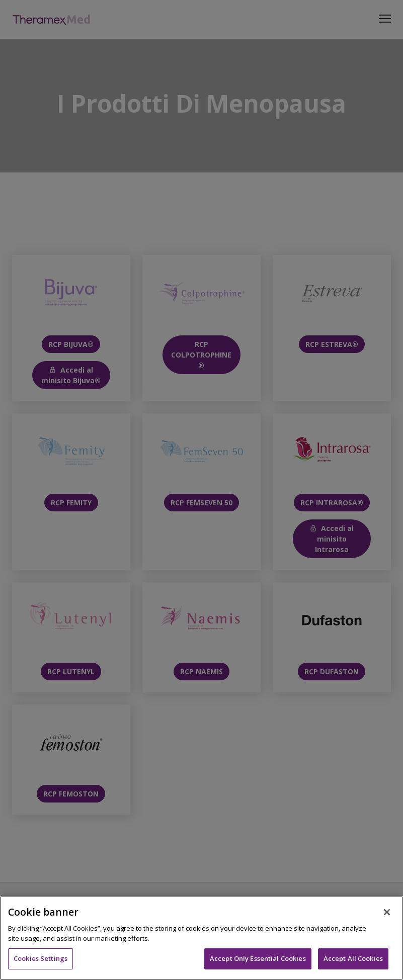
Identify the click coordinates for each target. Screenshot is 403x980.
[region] (201, 938)
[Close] (387, 912)
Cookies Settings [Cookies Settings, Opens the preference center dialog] (41, 958)
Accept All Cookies (353, 958)
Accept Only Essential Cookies (258, 958)
